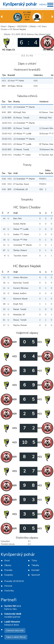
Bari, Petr (18, 219)
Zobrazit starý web (15, 630)
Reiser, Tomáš (20, 320)
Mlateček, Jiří (19, 315)
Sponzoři (36, 575)
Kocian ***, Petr (20, 240)
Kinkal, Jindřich (20, 293)
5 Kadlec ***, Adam (22, 155)
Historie (8, 586)
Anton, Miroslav (21, 277)
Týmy (34, 561)
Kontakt (35, 570)
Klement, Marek (20, 299)
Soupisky (9, 575)
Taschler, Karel (20, 256)
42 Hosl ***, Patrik (16, 81)
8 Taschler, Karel (21, 184)
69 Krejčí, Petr (20, 112)
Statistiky (9, 591)
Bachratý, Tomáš (21, 283)
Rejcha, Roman (20, 325)
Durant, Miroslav (21, 288)
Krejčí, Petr (18, 304)
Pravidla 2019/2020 (14, 581)
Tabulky (35, 565)
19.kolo (33, 26)
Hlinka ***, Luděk (21, 229)
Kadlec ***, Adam (21, 234)
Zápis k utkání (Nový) (16, 637)
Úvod (3, 26)
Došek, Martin (20, 224)
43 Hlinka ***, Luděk (22, 134)
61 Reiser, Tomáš (21, 118)
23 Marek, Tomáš (21, 150)
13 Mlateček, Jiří (21, 189)
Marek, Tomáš (20, 309)
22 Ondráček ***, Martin (24, 107)
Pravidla (8, 570)
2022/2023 (22, 26)
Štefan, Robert (20, 250)
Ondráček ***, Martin (23, 245)
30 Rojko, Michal (15, 86)
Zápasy (11, 26)
